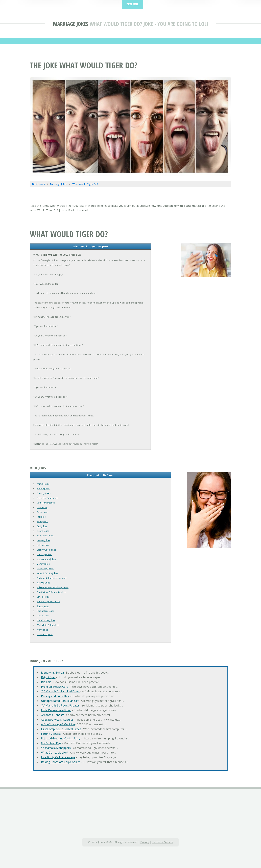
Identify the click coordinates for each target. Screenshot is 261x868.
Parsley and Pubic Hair (55, 696)
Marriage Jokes (71, 24)
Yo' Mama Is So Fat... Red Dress (60, 691)
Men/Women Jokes (46, 559)
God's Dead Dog (51, 743)
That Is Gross (43, 616)
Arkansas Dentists (53, 715)
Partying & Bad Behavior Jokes (52, 578)
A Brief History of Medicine (58, 724)
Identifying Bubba (52, 673)
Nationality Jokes (45, 569)
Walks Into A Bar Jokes (48, 625)
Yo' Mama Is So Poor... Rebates (60, 705)
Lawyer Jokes (43, 540)
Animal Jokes (43, 484)
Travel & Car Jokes (46, 620)
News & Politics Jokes (47, 573)
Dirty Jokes (42, 507)
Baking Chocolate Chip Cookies (61, 762)
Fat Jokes (41, 517)
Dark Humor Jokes (46, 503)
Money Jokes (43, 564)
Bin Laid (46, 682)
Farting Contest (51, 734)
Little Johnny (43, 545)
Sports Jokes (43, 606)
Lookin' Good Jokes (46, 550)
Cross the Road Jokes (47, 498)
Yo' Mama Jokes (45, 634)
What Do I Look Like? (54, 753)
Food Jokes (42, 521)
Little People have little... (56, 710)
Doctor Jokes (43, 512)
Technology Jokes (45, 611)
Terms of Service (163, 842)
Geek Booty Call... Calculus (57, 720)
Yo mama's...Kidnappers (56, 748)
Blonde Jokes (43, 489)
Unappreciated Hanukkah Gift (60, 701)
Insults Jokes (43, 531)
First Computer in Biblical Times (61, 729)
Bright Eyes (48, 677)
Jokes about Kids (45, 536)
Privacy (145, 842)
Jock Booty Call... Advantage (58, 757)
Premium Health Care (55, 687)
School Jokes (43, 597)
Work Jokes (42, 630)
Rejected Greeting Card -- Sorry (61, 738)
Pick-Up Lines (43, 583)
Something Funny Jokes (48, 601)
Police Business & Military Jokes (53, 587)
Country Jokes (44, 493)
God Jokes (42, 526)
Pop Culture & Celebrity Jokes (51, 592)
